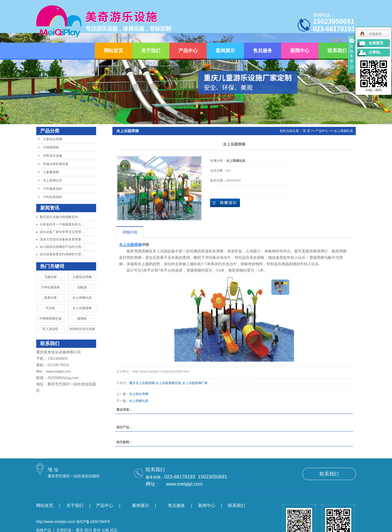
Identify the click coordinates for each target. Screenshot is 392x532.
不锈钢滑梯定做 (50, 319)
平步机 (50, 308)
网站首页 (113, 51)
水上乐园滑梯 (82, 308)
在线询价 (225, 203)
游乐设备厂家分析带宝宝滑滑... (62, 232)
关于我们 (151, 51)
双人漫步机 (50, 329)
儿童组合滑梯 (52, 139)
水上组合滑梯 (139, 394)
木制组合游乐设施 (82, 329)
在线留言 (376, 43)
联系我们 (337, 51)
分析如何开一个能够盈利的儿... (62, 224)
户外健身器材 (52, 189)
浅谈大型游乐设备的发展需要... (62, 239)
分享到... (376, 52)
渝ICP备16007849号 (93, 522)
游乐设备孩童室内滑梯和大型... (62, 254)
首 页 (306, 131)
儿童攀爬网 (51, 172)
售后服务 (263, 51)
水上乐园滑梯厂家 (195, 383)
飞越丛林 (50, 277)
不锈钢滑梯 (51, 147)
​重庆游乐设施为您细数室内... (60, 217)
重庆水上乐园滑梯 (142, 383)
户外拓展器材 (52, 197)
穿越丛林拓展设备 (56, 164)
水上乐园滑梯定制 (168, 383)
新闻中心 (300, 51)
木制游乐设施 (52, 156)
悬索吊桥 (50, 298)
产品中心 (188, 51)
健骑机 (82, 319)
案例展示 (225, 51)
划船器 (82, 287)
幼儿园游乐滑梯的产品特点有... (62, 247)
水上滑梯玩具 (52, 180)
